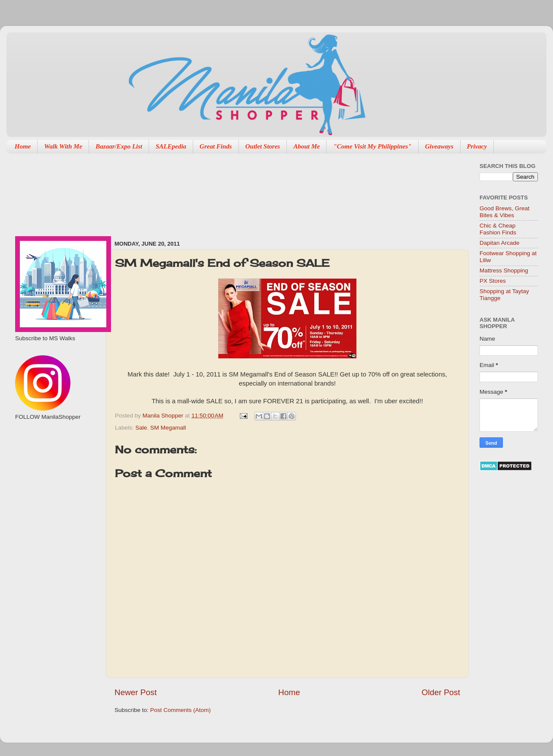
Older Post (441, 692)
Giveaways (439, 146)
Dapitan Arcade (499, 243)
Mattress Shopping (504, 270)
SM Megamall (168, 428)
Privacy (477, 146)
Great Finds (216, 146)
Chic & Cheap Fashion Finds (498, 229)
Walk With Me (63, 146)
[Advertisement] (154, 193)
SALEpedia (171, 146)
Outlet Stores (263, 146)
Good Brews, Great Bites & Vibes (505, 212)
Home (23, 146)
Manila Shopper (164, 416)
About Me (307, 146)
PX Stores (493, 281)
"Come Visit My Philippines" (372, 146)
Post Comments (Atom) (181, 710)
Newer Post (136, 692)
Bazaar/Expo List (119, 146)
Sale (141, 428)
